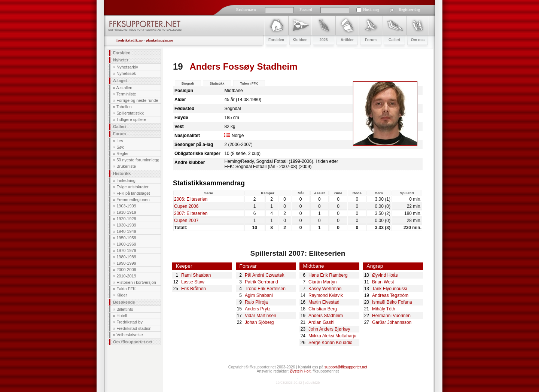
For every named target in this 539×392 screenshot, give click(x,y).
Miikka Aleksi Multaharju (332, 336)
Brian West (383, 282)
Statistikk (217, 83)
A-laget (120, 80)
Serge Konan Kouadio (330, 343)
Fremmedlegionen (133, 200)
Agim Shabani (259, 295)
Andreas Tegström (390, 295)
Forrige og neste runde (137, 100)
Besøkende (124, 302)
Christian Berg (323, 309)
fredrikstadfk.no (130, 40)
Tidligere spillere (131, 119)
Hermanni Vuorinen (391, 316)
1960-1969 (126, 244)
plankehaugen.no (159, 40)
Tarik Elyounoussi (389, 289)
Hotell (122, 316)
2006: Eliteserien (191, 199)
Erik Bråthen (194, 289)
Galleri (119, 127)
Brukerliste (126, 166)
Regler (122, 154)
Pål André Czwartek (264, 275)
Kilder (122, 295)
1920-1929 (126, 219)
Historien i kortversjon (136, 282)
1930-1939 (126, 225)
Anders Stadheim (326, 316)
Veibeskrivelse (130, 335)
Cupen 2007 (186, 221)
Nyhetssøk (126, 73)
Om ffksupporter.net (133, 342)
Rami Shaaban (196, 275)
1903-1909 (126, 206)
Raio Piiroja (256, 302)
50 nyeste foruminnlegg (138, 160)
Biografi (188, 83)
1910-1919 (126, 212)
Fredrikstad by (130, 322)
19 (178, 66)
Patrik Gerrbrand (261, 282)
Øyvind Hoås (385, 275)
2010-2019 (126, 276)
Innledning (126, 180)
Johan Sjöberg (259, 322)
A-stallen (124, 88)
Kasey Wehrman (325, 289)
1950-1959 (126, 238)
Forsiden (122, 53)
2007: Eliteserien (191, 213)
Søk (120, 147)
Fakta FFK (126, 289)
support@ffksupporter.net (346, 367)
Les (120, 141)
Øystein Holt (300, 371)
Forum (119, 134)
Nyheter (121, 60)
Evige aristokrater (133, 187)
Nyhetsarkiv (127, 67)
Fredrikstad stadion (134, 328)
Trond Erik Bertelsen (265, 289)
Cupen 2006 (186, 206)
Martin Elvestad (324, 302)
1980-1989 (126, 257)
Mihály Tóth (384, 309)
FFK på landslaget (133, 193)
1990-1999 (126, 263)
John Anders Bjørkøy (329, 329)
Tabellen (124, 107)
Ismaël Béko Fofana (392, 302)
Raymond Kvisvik (326, 295)
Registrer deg (409, 10)
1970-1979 (126, 250)
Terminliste (126, 94)
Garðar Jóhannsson (392, 322)
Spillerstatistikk (130, 113)
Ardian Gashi (321, 322)
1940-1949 (126, 231)
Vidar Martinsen (261, 316)
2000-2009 (126, 270)
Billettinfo (125, 309)
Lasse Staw (193, 282)
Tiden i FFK (249, 83)
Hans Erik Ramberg (328, 275)
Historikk (122, 173)
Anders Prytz (258, 309)
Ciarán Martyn (322, 282)
